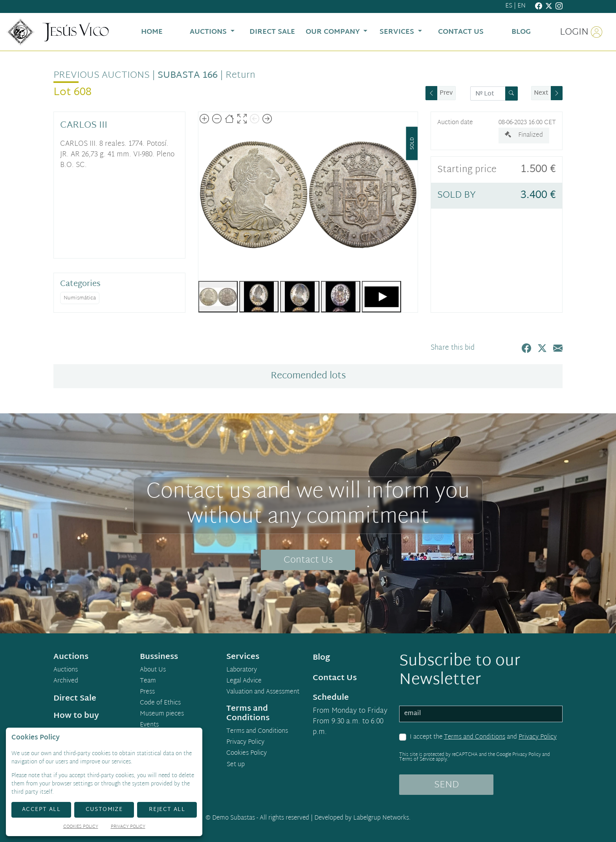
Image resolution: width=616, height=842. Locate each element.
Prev (446, 93)
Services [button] (398, 32)
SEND (446, 785)
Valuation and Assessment (263, 692)
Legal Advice (244, 681)
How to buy (76, 716)
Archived (66, 681)
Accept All (41, 810)
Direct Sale (75, 699)
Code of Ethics (160, 703)
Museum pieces (162, 714)
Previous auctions (102, 75)
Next (541, 93)
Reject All (167, 810)
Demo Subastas (234, 818)
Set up (236, 765)
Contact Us (308, 560)
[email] (481, 714)
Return (240, 75)
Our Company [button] (334, 32)
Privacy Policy (538, 737)
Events (149, 725)
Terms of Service (417, 759)
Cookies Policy (247, 754)
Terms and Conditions (475, 737)
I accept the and (483, 737)
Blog (321, 658)
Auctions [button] (209, 32)
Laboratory (242, 670)
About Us (153, 670)
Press (147, 692)
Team (148, 681)
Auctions (66, 670)
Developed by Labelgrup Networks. (362, 818)
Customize (104, 810)
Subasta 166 (188, 75)
